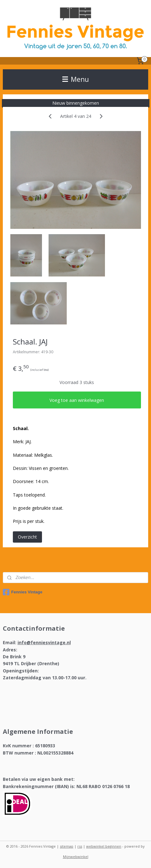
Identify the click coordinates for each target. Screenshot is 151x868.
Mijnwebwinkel (76, 857)
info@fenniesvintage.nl (44, 642)
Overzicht (27, 537)
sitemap (67, 846)
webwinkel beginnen (104, 846)
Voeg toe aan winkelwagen (77, 400)
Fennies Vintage (23, 592)
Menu (76, 79)
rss (80, 846)
